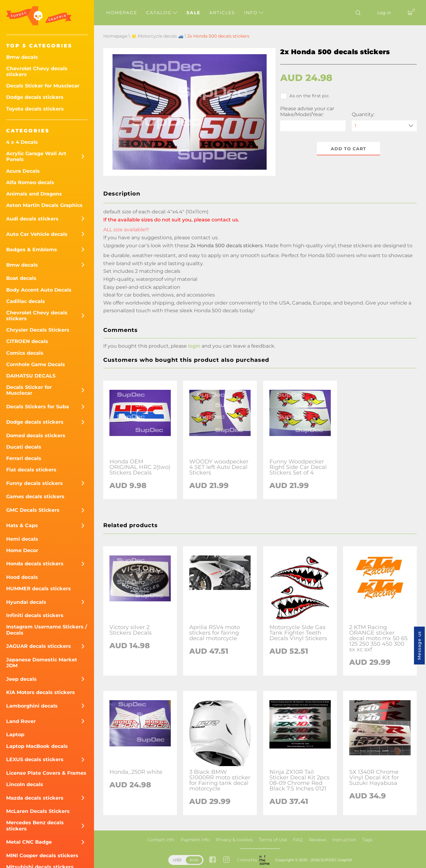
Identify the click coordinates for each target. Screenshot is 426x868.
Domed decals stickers (36, 436)
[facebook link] (213, 860)
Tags (367, 840)
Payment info (195, 840)
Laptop (15, 735)
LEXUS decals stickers (35, 759)
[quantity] (384, 126)
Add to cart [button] (348, 149)
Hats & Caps (22, 525)
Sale (193, 13)
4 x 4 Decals (22, 142)
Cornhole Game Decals (36, 364)
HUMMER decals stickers (39, 589)
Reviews (317, 840)
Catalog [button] (162, 13)
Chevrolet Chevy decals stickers (37, 71)
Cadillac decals (26, 301)
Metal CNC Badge (29, 842)
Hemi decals (22, 539)
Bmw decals (22, 57)
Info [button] (254, 13)
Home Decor (22, 550)
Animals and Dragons (34, 194)
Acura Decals (23, 171)
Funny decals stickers (35, 483)
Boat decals (21, 278)
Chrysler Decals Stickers (38, 330)
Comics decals (25, 353)
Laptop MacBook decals (37, 746)
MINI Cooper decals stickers (42, 856)
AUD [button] (194, 860)
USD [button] (177, 860)
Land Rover (21, 721)
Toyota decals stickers (35, 109)
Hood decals (22, 577)
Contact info (161, 840)
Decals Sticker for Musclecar (43, 86)
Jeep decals (21, 679)
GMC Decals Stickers (33, 510)
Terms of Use (273, 840)
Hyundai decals (26, 602)
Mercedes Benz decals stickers (35, 826)
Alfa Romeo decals (30, 182)
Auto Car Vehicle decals (37, 234)
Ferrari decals (24, 458)
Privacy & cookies (234, 840)
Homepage (122, 13)
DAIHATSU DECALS (31, 376)
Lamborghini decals (32, 706)
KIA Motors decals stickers (41, 692)
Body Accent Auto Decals (39, 290)
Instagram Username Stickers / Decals (47, 630)
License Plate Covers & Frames (46, 773)
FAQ (298, 840)
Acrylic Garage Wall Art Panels (36, 156)
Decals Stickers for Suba (38, 407)
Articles (222, 13)
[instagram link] (226, 860)
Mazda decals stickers (35, 798)
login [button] (194, 346)
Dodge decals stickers (35, 97)
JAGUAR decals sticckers (39, 646)
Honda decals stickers (35, 564)
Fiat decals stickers (31, 470)
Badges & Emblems (32, 250)
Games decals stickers (35, 497)
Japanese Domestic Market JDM (42, 663)
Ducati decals (24, 447)
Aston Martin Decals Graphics (44, 205)
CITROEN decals (27, 341)
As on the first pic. (305, 96)
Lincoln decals (25, 784)
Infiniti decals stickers (35, 615)
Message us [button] (419, 646)
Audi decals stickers (32, 219)
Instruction (344, 840)
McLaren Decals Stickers (38, 811)
